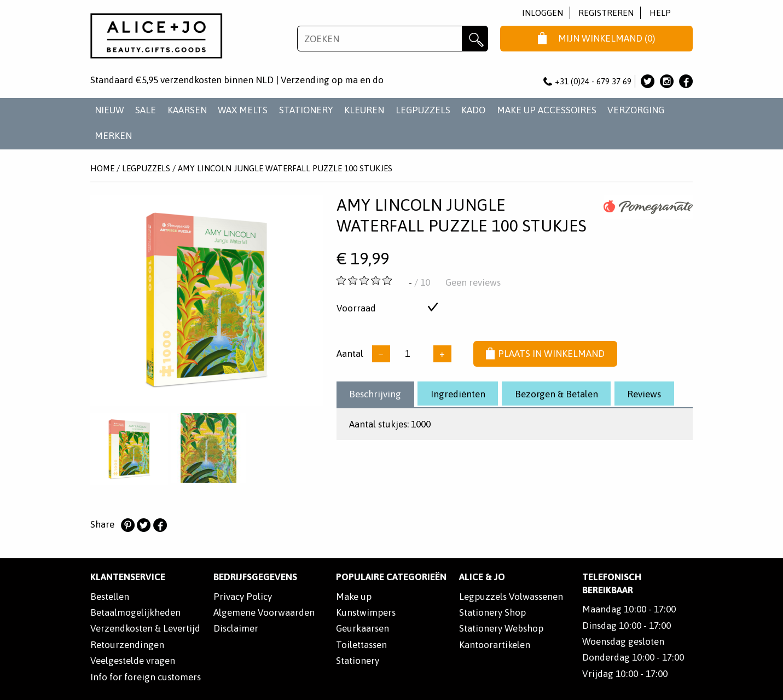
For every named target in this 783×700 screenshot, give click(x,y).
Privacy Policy (243, 597)
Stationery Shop (492, 612)
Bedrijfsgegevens (255, 577)
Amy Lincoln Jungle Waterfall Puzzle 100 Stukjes (285, 168)
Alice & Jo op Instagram (667, 81)
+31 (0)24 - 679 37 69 (588, 81)
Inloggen (543, 13)
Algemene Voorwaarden (264, 612)
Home (102, 168)
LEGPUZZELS (423, 110)
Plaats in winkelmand (545, 354)
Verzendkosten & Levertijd (145, 628)
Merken (113, 136)
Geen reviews (473, 282)
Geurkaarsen (362, 628)
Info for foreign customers (146, 677)
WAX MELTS (243, 110)
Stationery (358, 661)
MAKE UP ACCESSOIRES (547, 110)
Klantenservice (128, 577)
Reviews (644, 394)
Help (660, 13)
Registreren (606, 13)
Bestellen (110, 597)
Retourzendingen (127, 645)
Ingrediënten (458, 394)
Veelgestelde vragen (133, 661)
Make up (354, 597)
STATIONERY (306, 110)
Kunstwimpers (366, 612)
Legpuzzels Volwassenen (511, 597)
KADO (473, 110)
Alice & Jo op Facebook (686, 81)
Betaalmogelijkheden (135, 612)
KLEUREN (364, 110)
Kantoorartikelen (495, 645)
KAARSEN (187, 110)
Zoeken (475, 39)
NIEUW (109, 110)
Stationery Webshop (501, 628)
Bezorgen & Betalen (556, 394)
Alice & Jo (482, 577)
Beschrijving (375, 394)
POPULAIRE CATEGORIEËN (391, 577)
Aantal (350, 354)
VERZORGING (636, 110)
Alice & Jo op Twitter (648, 81)
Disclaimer (236, 628)
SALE (146, 110)
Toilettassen (361, 645)
